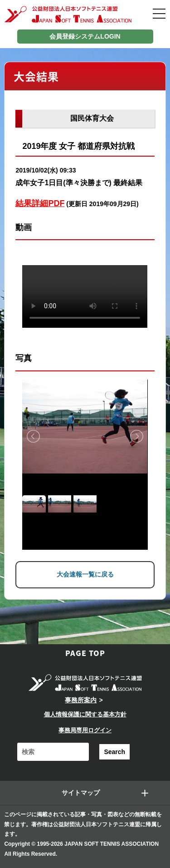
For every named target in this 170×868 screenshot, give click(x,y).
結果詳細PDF (40, 203)
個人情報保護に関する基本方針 (85, 714)
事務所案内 (81, 700)
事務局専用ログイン (85, 730)
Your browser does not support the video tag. (85, 296)
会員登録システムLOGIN (85, 36)
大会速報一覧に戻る (85, 574)
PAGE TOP (85, 653)
